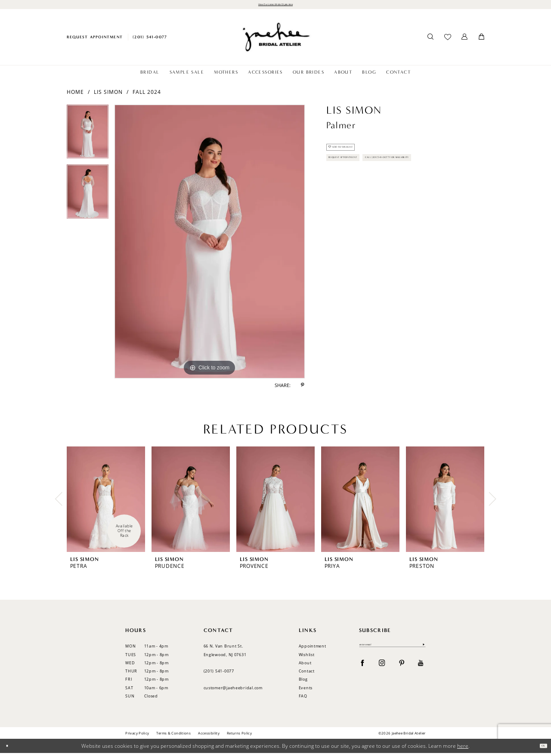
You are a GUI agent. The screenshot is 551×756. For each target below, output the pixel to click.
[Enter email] (392, 649)
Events (306, 690)
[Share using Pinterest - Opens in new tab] (303, 388)
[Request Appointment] (94, 40)
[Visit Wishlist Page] (447, 40)
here (463, 748)
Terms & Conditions (173, 736)
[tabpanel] (88, 138)
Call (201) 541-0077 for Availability (376, 194)
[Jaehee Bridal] (275, 40)
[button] (465, 40)
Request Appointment (358, 175)
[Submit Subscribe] (422, 649)
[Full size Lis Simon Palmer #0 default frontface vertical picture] (210, 245)
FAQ (303, 699)
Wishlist (307, 657)
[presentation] (106, 502)
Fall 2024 (147, 94)
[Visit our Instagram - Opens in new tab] (382, 669)
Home (75, 94)
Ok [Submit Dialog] (540, 749)
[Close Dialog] (10, 749)
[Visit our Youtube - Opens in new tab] (421, 669)
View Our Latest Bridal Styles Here (275, 6)
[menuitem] (94, 40)
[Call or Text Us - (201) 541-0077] (150, 40)
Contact (307, 674)
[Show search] (431, 40)
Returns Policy (239, 736)
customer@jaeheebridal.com (233, 690)
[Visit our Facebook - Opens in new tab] (363, 669)
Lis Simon (108, 94)
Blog (303, 682)
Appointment (313, 649)
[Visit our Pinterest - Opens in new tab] (402, 669)
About (305, 665)
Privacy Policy (137, 736)
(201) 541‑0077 (219, 674)
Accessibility (209, 736)
